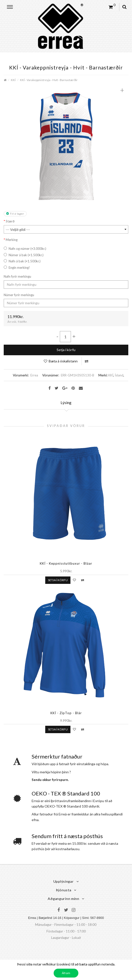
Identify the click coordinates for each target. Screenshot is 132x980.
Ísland (119, 375)
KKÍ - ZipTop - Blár (66, 713)
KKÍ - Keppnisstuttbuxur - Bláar (66, 563)
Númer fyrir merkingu (19, 295)
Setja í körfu (66, 350)
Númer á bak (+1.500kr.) (24, 255)
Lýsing (66, 402)
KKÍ (13, 80)
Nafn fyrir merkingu (17, 276)
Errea (34, 375)
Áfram (66, 973)
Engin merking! (17, 268)
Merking (12, 240)
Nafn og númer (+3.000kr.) (25, 249)
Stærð (10, 221)
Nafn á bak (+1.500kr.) (22, 261)
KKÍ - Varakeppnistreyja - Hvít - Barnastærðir (49, 80)
